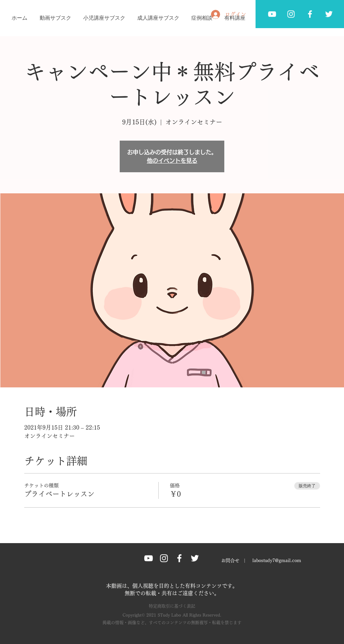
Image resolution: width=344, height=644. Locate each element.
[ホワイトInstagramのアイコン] (291, 14)
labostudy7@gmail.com (277, 561)
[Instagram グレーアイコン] (164, 558)
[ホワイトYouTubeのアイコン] (272, 14)
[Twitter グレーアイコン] (329, 14)
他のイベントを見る (172, 161)
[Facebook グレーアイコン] (310, 14)
